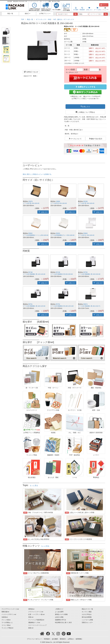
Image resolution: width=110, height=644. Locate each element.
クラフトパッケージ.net (36, 612)
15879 (30, 201)
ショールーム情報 (87, 620)
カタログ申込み (87, 614)
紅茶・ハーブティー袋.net (36, 614)
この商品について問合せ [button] (86, 112)
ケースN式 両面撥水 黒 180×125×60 (34, 306)
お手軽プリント (45, 14)
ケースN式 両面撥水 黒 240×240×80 (89, 274)
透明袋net (31, 609)
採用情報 (79, 639)
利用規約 (47, 639)
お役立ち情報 (59, 617)
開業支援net (5, 612)
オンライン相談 (87, 612)
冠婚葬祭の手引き (61, 620)
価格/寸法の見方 (96, 139)
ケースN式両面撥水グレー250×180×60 (62, 235)
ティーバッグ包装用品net (36, 620)
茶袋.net (31, 617)
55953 (58, 233)
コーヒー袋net (6, 625)
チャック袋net (6, 620)
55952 (30, 233)
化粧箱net (5, 617)
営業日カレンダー (87, 623)
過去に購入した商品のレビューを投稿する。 (38, 174)
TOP (23, 19)
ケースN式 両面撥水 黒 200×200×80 (62, 274)
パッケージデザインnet (9, 614)
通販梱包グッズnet (34, 623)
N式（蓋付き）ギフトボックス (64, 19)
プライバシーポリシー (34, 639)
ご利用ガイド (59, 609)
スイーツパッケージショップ (37, 625)
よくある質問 (59, 612)
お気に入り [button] (86, 106)
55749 (58, 272)
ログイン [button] (104, 5)
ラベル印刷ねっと (7, 623)
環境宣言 (63, 639)
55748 (30, 272)
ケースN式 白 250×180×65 (86, 235)
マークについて (76, 139)
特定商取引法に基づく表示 (63, 623)
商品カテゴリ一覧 (87, 609)
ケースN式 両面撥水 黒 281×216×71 (89, 306)
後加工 (28, 14)
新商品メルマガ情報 (61, 614)
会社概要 (55, 639)
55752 (58, 304)
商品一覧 (10, 14)
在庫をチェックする (85, 87)
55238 (85, 201)
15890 (58, 201)
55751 (30, 304)
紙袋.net (31, 628)
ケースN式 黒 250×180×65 (31, 203)
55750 (85, 272)
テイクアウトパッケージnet (10, 609)
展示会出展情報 (87, 617)
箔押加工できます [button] (31, 72)
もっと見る (34, 486)
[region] (64, 19)
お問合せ (71, 639)
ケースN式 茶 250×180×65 (59, 203)
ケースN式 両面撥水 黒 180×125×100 (62, 306)
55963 (85, 233)
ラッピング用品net (7, 628)
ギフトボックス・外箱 (43, 19)
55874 (85, 304)
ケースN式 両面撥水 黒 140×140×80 (34, 274)
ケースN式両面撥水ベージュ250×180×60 (36, 235)
